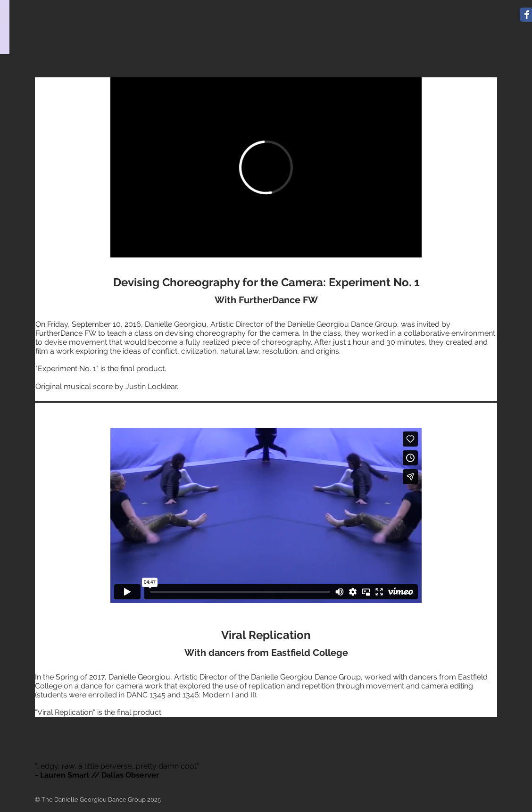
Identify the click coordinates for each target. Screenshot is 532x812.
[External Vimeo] (266, 167)
